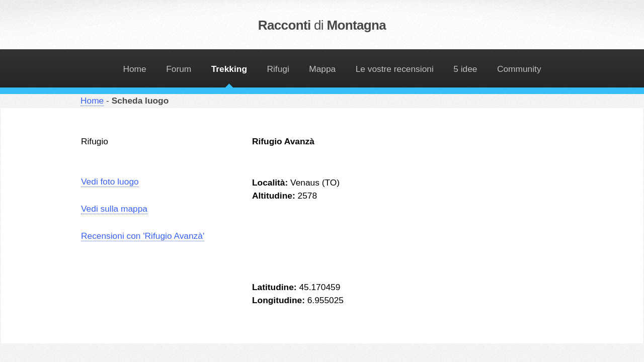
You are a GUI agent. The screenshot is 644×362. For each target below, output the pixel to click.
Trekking (229, 69)
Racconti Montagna (322, 25)
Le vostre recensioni (395, 69)
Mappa (322, 69)
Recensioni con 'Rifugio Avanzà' (143, 236)
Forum (179, 69)
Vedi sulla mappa (114, 209)
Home (134, 69)
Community (519, 69)
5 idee (465, 69)
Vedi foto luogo (110, 182)
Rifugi (278, 69)
